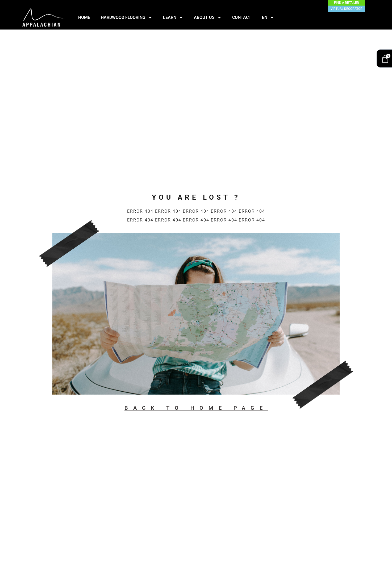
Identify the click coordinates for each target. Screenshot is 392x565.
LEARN (173, 18)
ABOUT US (208, 18)
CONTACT (242, 17)
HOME (84, 17)
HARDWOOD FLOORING (127, 18)
